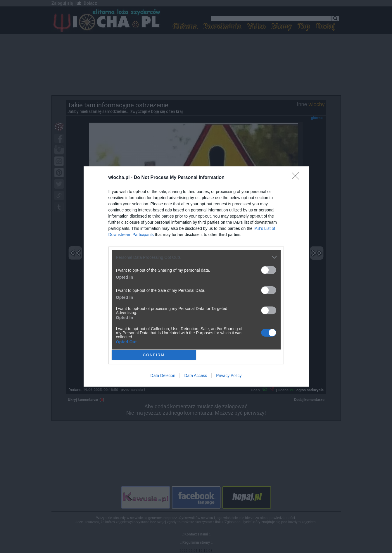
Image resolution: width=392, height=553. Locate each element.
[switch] (269, 270)
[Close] (297, 178)
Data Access (196, 375)
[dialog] (196, 276)
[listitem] (196, 257)
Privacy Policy (229, 375)
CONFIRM (154, 355)
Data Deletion (163, 375)
